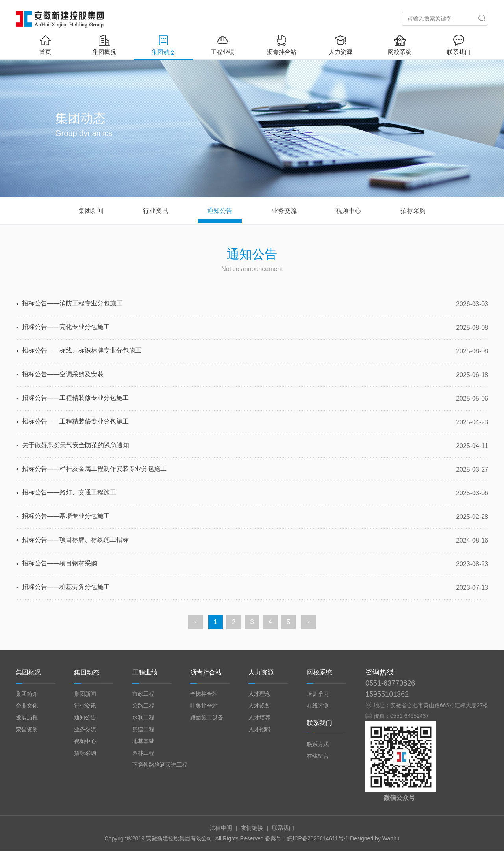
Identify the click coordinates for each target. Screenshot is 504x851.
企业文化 (27, 706)
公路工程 (143, 706)
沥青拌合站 (282, 45)
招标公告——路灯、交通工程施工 (69, 493)
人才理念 (259, 694)
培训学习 (318, 694)
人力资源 (341, 45)
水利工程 (143, 718)
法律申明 (221, 828)
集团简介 (27, 694)
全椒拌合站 (204, 694)
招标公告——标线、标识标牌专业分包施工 (82, 351)
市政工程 (143, 694)
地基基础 (143, 741)
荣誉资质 (27, 730)
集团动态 (163, 45)
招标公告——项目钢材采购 (60, 564)
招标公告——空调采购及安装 (63, 375)
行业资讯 (85, 706)
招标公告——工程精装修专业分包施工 (76, 399)
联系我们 (459, 45)
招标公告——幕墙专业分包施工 (66, 517)
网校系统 (400, 45)
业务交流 (85, 730)
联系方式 (318, 745)
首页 (45, 45)
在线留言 (318, 756)
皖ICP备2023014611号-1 (319, 839)
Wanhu (391, 839)
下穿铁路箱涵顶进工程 (160, 765)
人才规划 (259, 706)
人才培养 (259, 718)
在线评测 (318, 706)
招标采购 (85, 753)
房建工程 (143, 730)
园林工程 (143, 753)
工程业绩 (222, 45)
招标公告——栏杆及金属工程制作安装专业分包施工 (94, 469)
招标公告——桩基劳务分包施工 (66, 588)
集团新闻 (85, 694)
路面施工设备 (207, 718)
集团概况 (104, 45)
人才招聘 (259, 730)
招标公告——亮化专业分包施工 (66, 328)
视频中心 (85, 741)
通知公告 (85, 718)
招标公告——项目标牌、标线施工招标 (76, 540)
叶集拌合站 (204, 706)
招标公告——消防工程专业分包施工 (72, 304)
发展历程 (27, 718)
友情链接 (252, 828)
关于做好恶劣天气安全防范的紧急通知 (76, 446)
